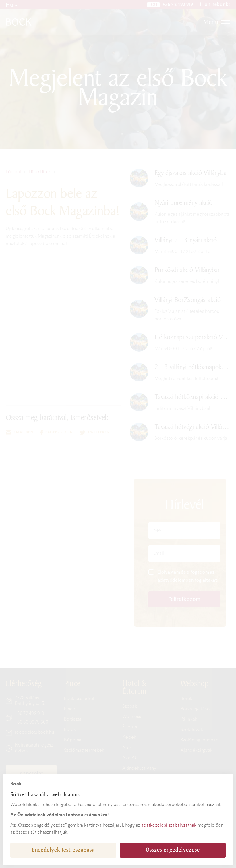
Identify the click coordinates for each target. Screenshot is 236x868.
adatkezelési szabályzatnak (169, 825)
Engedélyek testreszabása (63, 850)
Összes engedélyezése (173, 850)
